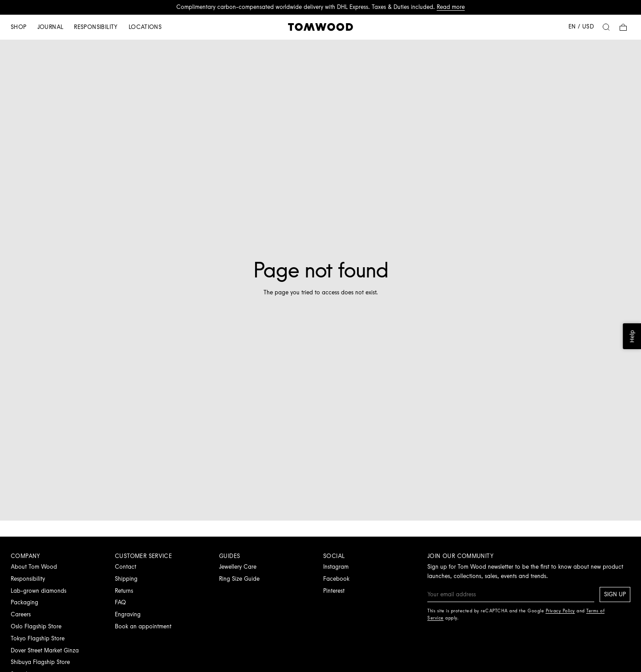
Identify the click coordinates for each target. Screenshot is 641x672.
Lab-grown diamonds (39, 591)
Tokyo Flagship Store (38, 638)
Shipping (126, 579)
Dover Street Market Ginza (45, 650)
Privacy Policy (560, 611)
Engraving (128, 614)
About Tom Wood (34, 567)
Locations (145, 27)
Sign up (615, 594)
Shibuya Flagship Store (40, 662)
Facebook (336, 579)
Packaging (24, 602)
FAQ (120, 602)
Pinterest (334, 591)
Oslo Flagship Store (36, 626)
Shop (19, 27)
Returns (124, 591)
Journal (51, 27)
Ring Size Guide (239, 579)
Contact (126, 567)
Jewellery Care (238, 567)
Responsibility (96, 27)
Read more (451, 7)
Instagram (336, 567)
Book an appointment (143, 626)
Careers (21, 614)
